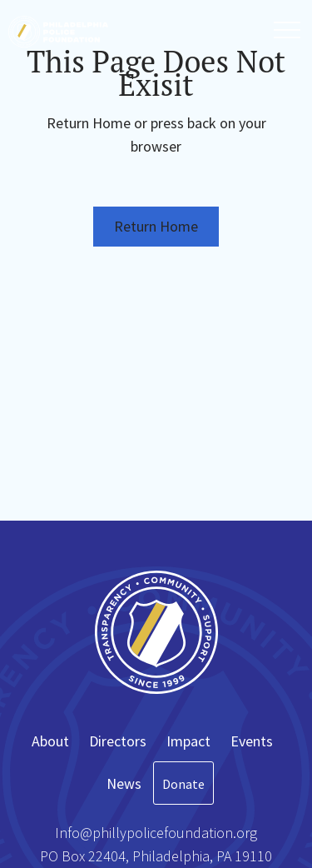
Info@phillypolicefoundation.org (156, 833)
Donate (183, 784)
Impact (188, 741)
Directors (118, 741)
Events (252, 741)
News (124, 783)
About (50, 741)
